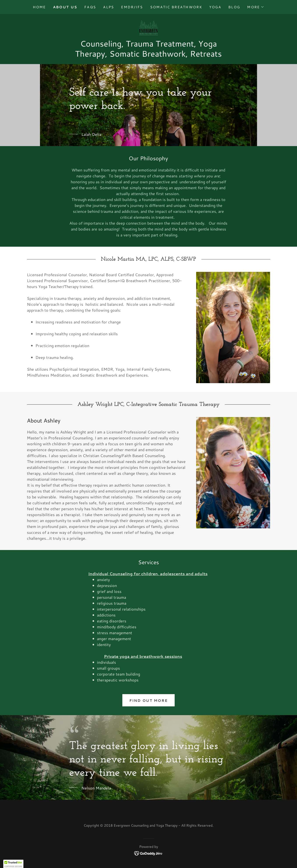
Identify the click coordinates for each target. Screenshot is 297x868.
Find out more (149, 700)
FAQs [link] (90, 7)
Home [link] (39, 7)
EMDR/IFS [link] (132, 7)
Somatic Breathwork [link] (176, 7)
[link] (148, 27)
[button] (256, 7)
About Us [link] (65, 7)
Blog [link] (234, 7)
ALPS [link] (109, 7)
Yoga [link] (215, 7)
